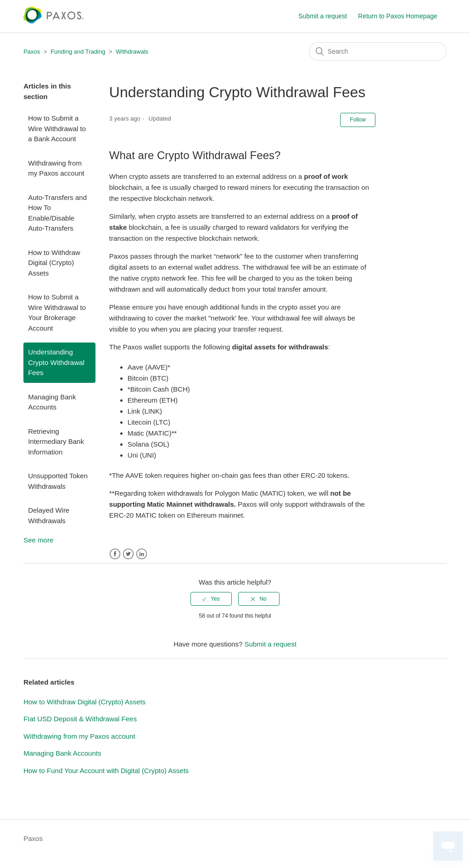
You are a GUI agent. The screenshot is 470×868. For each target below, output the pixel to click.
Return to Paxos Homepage (398, 16)
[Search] (378, 51)
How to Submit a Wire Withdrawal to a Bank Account (57, 128)
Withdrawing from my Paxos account (56, 168)
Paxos (32, 52)
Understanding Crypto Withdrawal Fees (56, 362)
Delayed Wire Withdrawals (49, 515)
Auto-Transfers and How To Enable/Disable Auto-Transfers (57, 213)
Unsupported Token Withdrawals (58, 481)
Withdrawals (132, 52)
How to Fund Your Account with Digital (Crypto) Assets (106, 771)
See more (38, 540)
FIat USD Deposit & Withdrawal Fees (80, 719)
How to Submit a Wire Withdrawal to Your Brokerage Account (57, 312)
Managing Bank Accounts (52, 402)
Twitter (128, 554)
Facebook (115, 554)
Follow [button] (358, 120)
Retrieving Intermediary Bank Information (56, 442)
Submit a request (323, 16)
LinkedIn (142, 554)
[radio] (211, 599)
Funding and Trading (78, 52)
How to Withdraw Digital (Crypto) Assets (54, 263)
